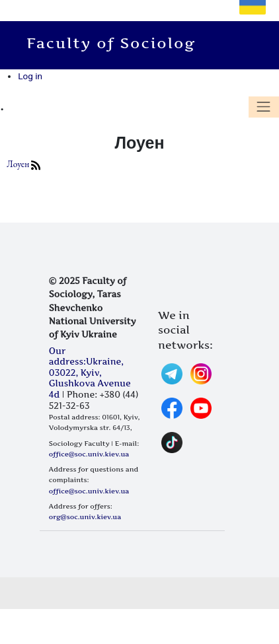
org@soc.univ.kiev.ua (85, 517)
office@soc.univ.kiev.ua (89, 454)
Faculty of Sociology (120, 43)
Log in (30, 76)
